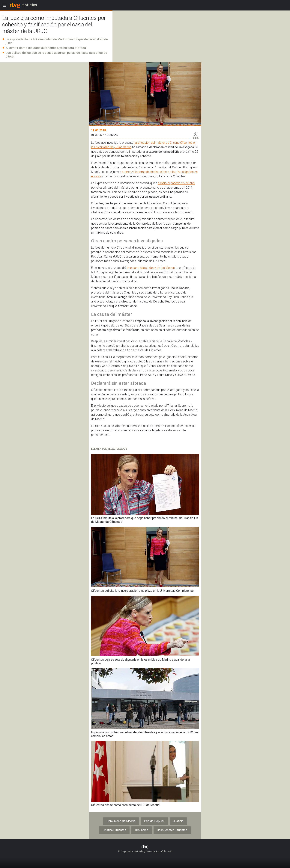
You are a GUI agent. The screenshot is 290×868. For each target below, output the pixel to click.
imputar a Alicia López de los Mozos (151, 268)
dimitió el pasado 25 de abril (176, 183)
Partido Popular (154, 821)
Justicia (178, 821)
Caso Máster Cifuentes (172, 830)
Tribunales (142, 830)
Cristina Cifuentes (114, 830)
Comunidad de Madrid (121, 821)
